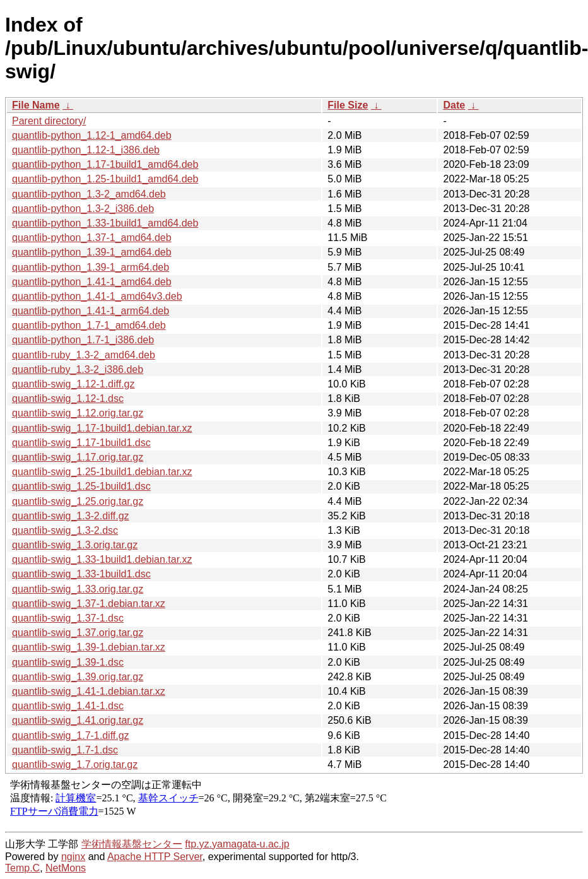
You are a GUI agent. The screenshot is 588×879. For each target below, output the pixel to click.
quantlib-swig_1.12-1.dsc (68, 398)
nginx (73, 857)
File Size (348, 105)
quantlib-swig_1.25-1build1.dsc (81, 486)
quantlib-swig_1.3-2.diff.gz (71, 516)
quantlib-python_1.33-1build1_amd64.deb (105, 223)
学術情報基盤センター (132, 844)
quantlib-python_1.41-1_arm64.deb (91, 311)
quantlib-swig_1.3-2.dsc (65, 530)
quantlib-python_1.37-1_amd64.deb (92, 238)
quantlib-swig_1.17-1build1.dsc (81, 443)
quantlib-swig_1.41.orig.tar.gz (78, 720)
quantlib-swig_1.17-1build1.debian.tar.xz (102, 428)
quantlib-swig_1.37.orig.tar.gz (78, 633)
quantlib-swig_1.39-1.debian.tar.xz (89, 647)
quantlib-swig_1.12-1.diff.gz (73, 384)
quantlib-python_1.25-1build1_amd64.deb (105, 179)
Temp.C (22, 868)
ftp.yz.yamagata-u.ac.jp (237, 844)
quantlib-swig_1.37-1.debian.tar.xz (89, 604)
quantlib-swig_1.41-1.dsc (68, 706)
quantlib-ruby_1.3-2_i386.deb (78, 369)
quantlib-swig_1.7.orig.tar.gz (75, 764)
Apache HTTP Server (155, 857)
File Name (36, 105)
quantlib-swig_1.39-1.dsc (68, 662)
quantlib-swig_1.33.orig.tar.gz (78, 589)
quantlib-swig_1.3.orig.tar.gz (75, 545)
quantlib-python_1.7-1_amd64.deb (89, 325)
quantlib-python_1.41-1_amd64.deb (92, 282)
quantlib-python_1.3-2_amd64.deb (89, 194)
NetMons (66, 868)
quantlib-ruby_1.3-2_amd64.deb (84, 355)
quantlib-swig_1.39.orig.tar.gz (78, 677)
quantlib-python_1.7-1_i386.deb (83, 340)
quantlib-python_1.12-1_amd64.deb (92, 135)
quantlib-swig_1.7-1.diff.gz (71, 735)
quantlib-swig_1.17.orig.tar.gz (78, 457)
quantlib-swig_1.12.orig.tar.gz (78, 413)
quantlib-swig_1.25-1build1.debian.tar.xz (102, 472)
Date (454, 105)
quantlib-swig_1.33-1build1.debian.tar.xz (102, 559)
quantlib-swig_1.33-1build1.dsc (81, 574)
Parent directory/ (49, 121)
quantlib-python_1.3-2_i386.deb (83, 209)
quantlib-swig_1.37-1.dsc (68, 618)
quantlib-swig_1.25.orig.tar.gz (78, 501)
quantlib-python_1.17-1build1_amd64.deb (105, 164)
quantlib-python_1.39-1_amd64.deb (92, 252)
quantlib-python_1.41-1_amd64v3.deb (97, 296)
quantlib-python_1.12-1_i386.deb (86, 150)
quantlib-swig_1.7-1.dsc (65, 750)
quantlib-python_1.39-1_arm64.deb (91, 267)
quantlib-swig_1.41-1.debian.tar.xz (89, 691)
